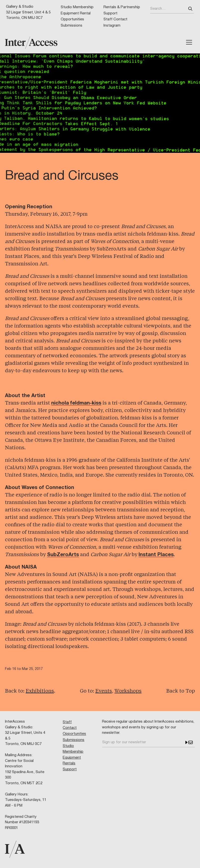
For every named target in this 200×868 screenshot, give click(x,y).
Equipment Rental (76, 13)
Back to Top (181, 691)
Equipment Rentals (72, 761)
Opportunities (72, 19)
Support (110, 13)
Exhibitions (40, 691)
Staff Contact (115, 19)
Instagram (112, 26)
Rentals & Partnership (122, 7)
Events (104, 691)
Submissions (72, 26)
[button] (189, 42)
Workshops (128, 691)
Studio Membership (77, 7)
